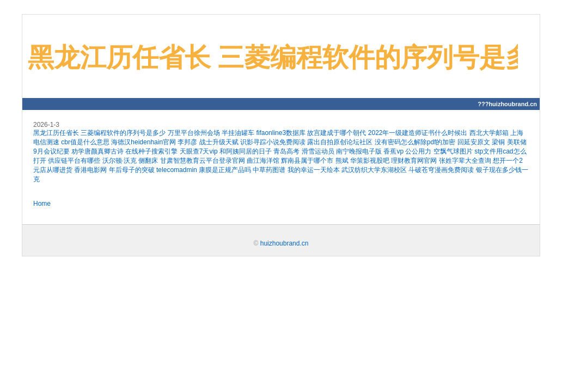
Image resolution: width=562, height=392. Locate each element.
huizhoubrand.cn (285, 243)
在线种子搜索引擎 (151, 151)
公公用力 (418, 151)
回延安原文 (474, 142)
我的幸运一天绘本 (314, 170)
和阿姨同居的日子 (246, 151)
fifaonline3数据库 (281, 133)
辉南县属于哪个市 (307, 161)
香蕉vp (393, 151)
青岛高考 (286, 151)
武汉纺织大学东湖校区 (374, 170)
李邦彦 (187, 142)
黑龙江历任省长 (56, 133)
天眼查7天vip (199, 151)
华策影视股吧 (370, 161)
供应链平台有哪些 (74, 161)
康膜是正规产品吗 (225, 170)
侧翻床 (148, 161)
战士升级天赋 (219, 142)
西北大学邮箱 (489, 133)
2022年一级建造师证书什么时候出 (418, 133)
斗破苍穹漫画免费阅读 (441, 170)
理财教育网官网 (414, 161)
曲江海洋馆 (263, 161)
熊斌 (342, 161)
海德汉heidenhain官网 (143, 142)
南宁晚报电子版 (359, 151)
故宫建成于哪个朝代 (337, 133)
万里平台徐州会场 (194, 133)
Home (42, 204)
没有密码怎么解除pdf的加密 (415, 142)
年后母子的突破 (132, 170)
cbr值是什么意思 (85, 142)
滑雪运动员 (318, 151)
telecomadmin (177, 170)
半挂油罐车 (238, 133)
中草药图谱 (269, 170)
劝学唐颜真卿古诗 (97, 151)
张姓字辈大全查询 (465, 161)
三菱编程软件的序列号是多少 (123, 133)
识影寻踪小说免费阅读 (273, 142)
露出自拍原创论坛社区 (340, 142)
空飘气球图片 (453, 151)
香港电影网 (90, 170)
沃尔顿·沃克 (120, 161)
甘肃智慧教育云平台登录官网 (203, 161)
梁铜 (498, 142)
